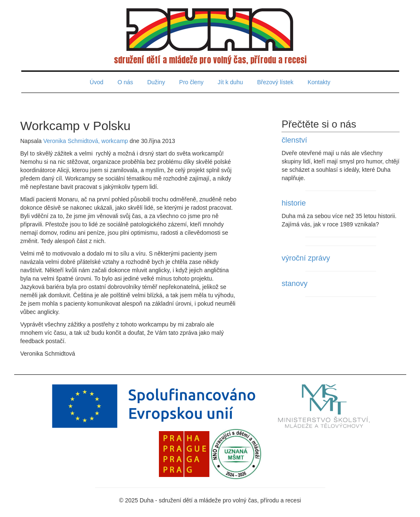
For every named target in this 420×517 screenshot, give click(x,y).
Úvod (97, 82)
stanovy (294, 284)
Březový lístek (275, 82)
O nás (125, 82)
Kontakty (319, 82)
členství (294, 140)
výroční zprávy (306, 258)
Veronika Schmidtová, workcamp (86, 141)
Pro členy (191, 82)
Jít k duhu (230, 82)
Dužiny (156, 82)
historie (294, 203)
